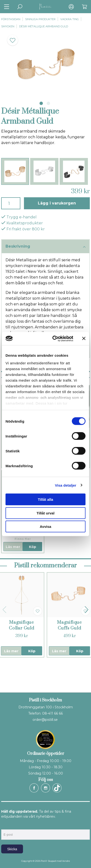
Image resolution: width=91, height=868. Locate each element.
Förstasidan (11, 19)
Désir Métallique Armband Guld (44, 26)
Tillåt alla (45, 499)
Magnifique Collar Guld (22, 625)
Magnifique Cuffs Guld (69, 625)
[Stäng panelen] (84, 338)
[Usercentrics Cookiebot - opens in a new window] (55, 338)
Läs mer (13, 547)
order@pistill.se (45, 720)
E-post (6, 825)
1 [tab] (41, 103)
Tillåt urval (46, 513)
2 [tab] (48, 103)
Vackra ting (70, 19)
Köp (33, 547)
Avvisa (45, 527)
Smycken (8, 26)
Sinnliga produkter (40, 19)
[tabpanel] (45, 63)
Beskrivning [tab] (45, 247)
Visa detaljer (65, 485)
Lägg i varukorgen (57, 203)
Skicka (12, 849)
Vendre (66, 861)
